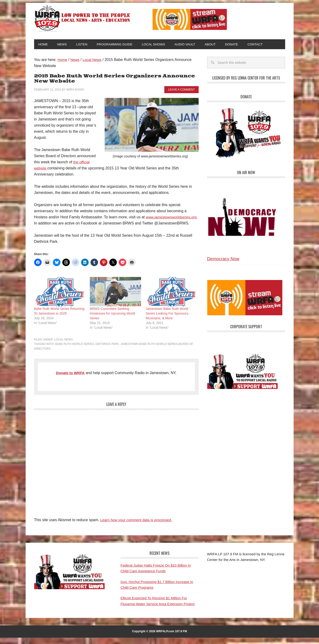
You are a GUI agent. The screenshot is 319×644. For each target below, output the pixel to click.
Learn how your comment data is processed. (137, 526)
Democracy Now (223, 259)
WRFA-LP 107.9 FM (83, 18)
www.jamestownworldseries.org (60, 224)
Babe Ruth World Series (75, 351)
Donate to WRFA (70, 379)
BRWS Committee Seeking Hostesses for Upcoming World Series (112, 320)
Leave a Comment (181, 90)
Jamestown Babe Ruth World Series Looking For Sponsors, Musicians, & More (167, 320)
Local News (63, 346)
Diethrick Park (107, 351)
